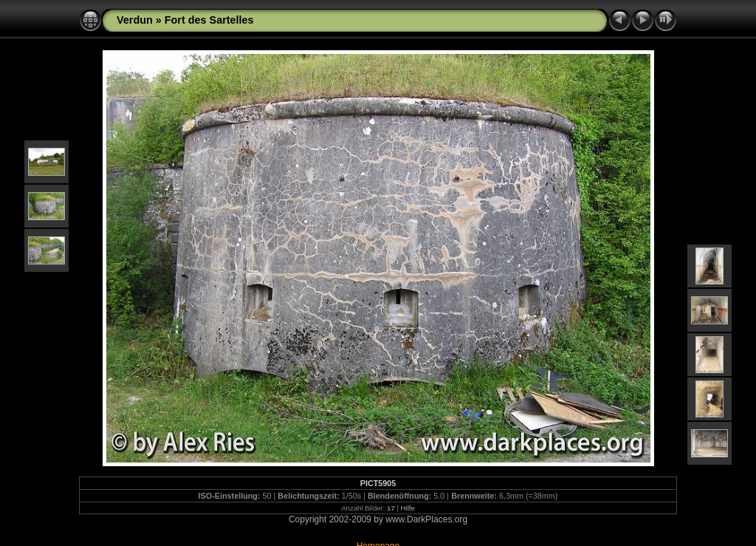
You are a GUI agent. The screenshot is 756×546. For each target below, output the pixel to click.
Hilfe (408, 508)
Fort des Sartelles (209, 20)
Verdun (135, 20)
